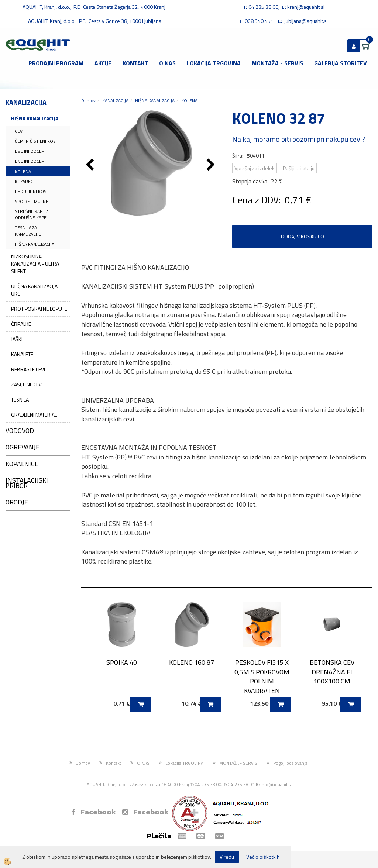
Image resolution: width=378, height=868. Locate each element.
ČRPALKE (21, 324)
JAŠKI (17, 339)
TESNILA (20, 399)
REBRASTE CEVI (28, 369)
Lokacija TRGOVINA (214, 63)
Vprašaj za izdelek (255, 168)
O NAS (167, 63)
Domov (88, 101)
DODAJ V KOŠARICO (303, 236)
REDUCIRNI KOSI (31, 191)
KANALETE (22, 354)
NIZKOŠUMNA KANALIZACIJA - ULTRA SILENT (35, 264)
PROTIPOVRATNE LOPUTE (39, 309)
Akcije (103, 63)
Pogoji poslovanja (290, 763)
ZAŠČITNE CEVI (27, 384)
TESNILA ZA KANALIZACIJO (28, 231)
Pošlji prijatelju (299, 168)
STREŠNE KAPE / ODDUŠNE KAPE (31, 214)
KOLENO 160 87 (192, 662)
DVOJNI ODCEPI (30, 151)
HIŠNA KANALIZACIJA (35, 118)
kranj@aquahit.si (306, 7)
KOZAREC (24, 181)
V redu (227, 857)
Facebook (94, 812)
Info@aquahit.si (276, 784)
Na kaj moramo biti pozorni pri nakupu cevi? (299, 139)
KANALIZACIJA (115, 101)
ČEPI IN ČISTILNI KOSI (36, 141)
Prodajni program (56, 63)
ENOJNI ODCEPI (30, 161)
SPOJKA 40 (122, 662)
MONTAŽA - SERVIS (277, 63)
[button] (212, 165)
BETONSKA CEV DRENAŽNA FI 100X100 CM (332, 672)
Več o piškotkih (263, 857)
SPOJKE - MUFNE (32, 201)
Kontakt (135, 63)
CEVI (19, 131)
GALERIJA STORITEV (341, 63)
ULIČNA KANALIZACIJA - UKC (36, 290)
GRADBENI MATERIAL (34, 415)
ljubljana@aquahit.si (306, 21)
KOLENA (23, 171)
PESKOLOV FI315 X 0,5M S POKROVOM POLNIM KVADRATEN (262, 676)
